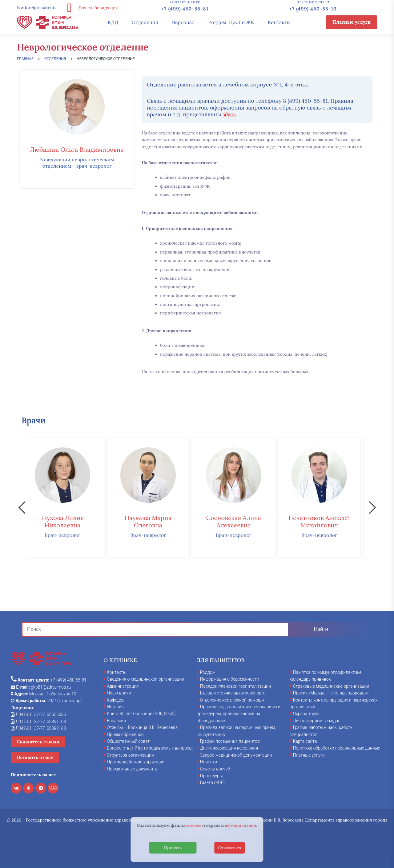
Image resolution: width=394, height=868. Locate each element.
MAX (53, 788)
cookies (193, 825)
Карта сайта (305, 741)
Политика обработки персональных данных (337, 748)
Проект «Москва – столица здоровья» (331, 693)
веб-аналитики (241, 825)
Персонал (183, 22)
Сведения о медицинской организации (145, 679)
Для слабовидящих (90, 8)
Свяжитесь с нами (38, 742)
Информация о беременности (230, 679)
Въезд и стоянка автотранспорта (233, 693)
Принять (173, 848)
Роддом (208, 672)
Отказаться (230, 848)
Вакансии (116, 721)
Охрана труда (306, 714)
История (115, 707)
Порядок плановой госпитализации (235, 686)
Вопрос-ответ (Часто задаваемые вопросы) (150, 748)
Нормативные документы (133, 769)
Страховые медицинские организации (331, 686)
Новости (209, 762)
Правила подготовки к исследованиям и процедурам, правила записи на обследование (239, 714)
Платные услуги (352, 22)
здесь (229, 114)
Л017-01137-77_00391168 (38, 722)
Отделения (145, 22)
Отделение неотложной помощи (232, 700)
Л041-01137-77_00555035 (38, 714)
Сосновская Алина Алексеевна (240, 521)
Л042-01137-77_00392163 (38, 728)
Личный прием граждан (317, 721)
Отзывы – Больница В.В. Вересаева (142, 727)
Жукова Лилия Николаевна (69, 521)
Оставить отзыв (35, 757)
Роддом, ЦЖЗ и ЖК (231, 22)
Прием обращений (125, 734)
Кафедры (116, 700)
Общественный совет (128, 741)
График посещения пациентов (230, 741)
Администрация (123, 686)
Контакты (279, 22)
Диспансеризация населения (229, 748)
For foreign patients (37, 8)
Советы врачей (215, 769)
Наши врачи (119, 693)
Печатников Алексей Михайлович (326, 521)
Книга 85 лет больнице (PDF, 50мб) (141, 714)
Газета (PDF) (212, 782)
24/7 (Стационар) (46, 701)
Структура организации (130, 755)
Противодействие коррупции (136, 762)
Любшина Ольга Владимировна (77, 149)
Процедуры (211, 776)
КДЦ (113, 22)
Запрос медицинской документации (236, 755)
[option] (69, 498)
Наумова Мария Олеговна (155, 521)
